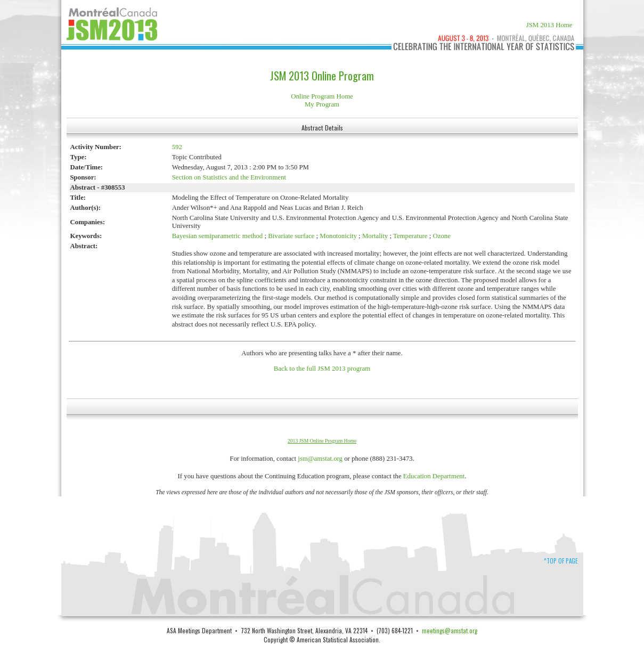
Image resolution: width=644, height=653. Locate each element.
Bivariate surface (291, 236)
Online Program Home (322, 96)
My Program (322, 104)
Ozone (441, 236)
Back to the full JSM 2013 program (322, 369)
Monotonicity (338, 236)
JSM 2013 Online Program (322, 76)
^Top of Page (561, 561)
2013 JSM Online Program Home (322, 441)
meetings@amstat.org (450, 630)
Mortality (375, 236)
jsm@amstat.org (320, 459)
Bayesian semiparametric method (218, 236)
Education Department (434, 476)
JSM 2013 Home (549, 25)
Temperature (410, 236)
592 (177, 147)
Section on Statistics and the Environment (229, 177)
